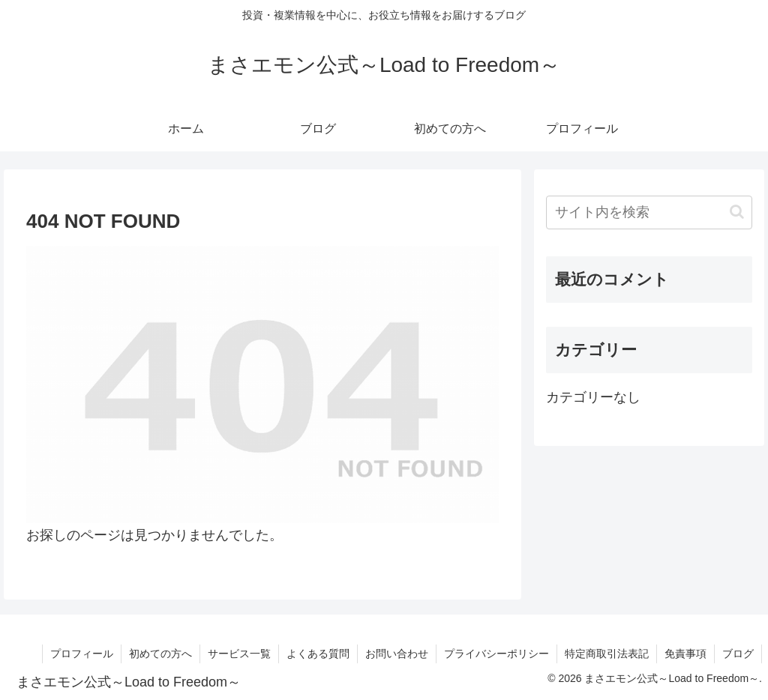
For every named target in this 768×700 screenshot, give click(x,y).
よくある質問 (318, 654)
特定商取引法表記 (607, 654)
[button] (737, 212)
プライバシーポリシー (496, 654)
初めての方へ (160, 654)
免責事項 (685, 654)
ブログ (738, 654)
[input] (649, 212)
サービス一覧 (239, 654)
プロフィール (82, 654)
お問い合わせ (397, 654)
